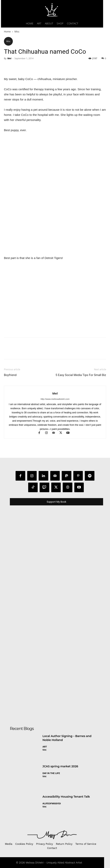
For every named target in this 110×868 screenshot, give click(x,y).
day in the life (51, 773)
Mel (9, 58)
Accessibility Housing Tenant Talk (66, 797)
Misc (17, 32)
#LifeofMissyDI (52, 803)
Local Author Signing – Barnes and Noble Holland (67, 738)
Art (45, 747)
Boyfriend (10, 375)
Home (7, 32)
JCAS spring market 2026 (60, 766)
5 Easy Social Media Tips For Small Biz (81, 375)
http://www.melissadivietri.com (55, 399)
